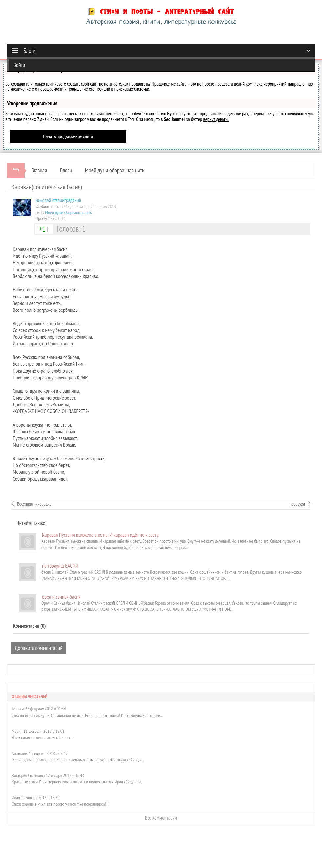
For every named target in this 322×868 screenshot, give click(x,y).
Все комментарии (161, 818)
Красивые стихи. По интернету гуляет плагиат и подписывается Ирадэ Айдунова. (77, 782)
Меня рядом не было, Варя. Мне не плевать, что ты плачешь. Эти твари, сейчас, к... (78, 760)
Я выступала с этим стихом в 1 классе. (43, 737)
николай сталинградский (58, 200)
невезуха (297, 504)
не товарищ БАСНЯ (60, 566)
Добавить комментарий (39, 648)
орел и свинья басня (61, 597)
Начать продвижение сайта (68, 136)
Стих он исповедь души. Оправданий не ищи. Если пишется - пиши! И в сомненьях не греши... (87, 715)
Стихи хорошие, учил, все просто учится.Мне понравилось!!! (60, 804)
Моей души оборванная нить (115, 170)
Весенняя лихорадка (34, 504)
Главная (39, 170)
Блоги (66, 170)
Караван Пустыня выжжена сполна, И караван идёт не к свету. (101, 535)
